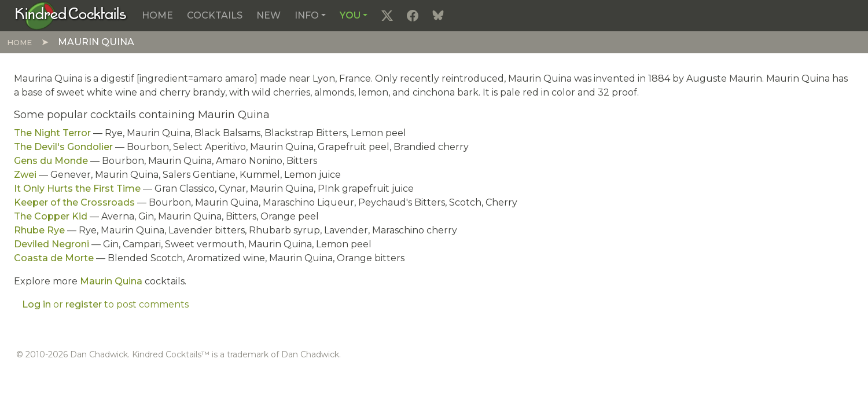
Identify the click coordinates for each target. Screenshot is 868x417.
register (84, 304)
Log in (36, 304)
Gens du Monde (51, 161)
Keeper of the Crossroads (74, 202)
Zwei (25, 175)
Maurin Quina (111, 281)
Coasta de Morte (54, 258)
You (350, 15)
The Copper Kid (51, 216)
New (269, 15)
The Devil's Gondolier (63, 147)
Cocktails (215, 15)
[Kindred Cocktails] (71, 15)
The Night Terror (52, 133)
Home (157, 15)
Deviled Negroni (52, 244)
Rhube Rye (39, 230)
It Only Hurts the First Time (77, 189)
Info (307, 15)
